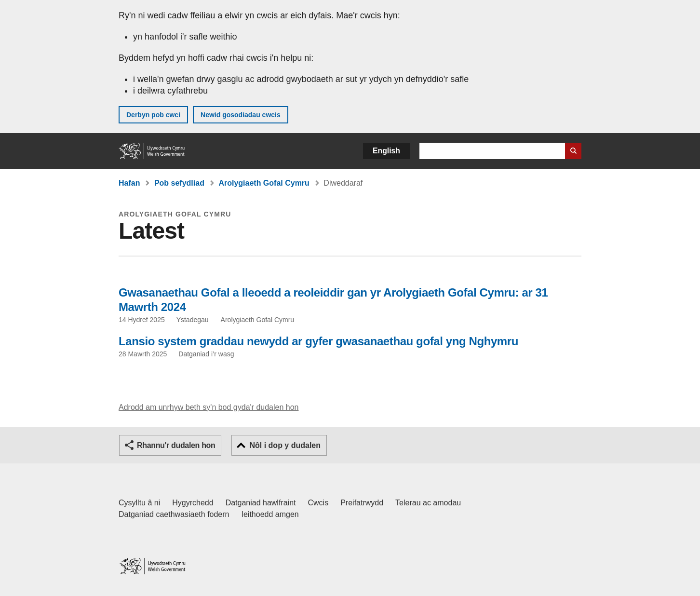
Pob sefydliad (179, 183)
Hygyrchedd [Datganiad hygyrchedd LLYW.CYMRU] (193, 503)
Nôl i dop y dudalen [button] (285, 445)
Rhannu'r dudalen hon (176, 445)
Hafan (129, 183)
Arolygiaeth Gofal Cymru (264, 183)
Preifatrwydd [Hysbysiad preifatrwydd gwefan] (362, 503)
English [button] (386, 151)
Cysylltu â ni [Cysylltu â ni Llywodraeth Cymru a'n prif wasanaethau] (139, 503)
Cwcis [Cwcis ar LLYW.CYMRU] (318, 503)
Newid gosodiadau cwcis (241, 115)
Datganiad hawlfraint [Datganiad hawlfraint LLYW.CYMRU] (261, 503)
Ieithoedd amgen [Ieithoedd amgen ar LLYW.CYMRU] (270, 514)
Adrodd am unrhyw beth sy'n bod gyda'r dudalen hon (209, 407)
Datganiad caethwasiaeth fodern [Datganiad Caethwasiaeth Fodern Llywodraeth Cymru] (174, 514)
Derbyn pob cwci (153, 115)
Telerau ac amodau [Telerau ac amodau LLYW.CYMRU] (428, 503)
